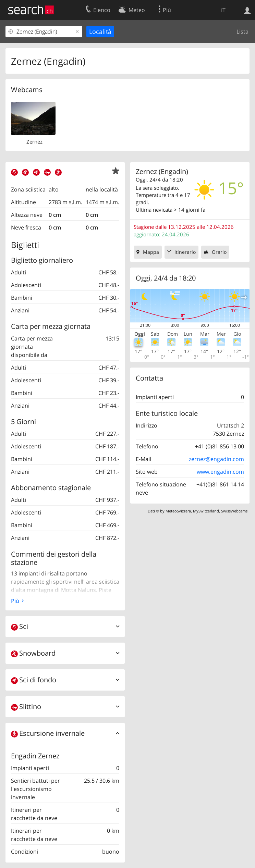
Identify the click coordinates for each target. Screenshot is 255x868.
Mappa (151, 252)
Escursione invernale (48, 733)
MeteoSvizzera (178, 511)
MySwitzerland (206, 511)
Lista (242, 32)
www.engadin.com (220, 472)
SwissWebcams (234, 511)
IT (223, 10)
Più (15, 601)
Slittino (26, 706)
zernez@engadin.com (216, 459)
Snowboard (33, 653)
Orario (219, 252)
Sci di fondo (34, 680)
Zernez (34, 141)
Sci (20, 626)
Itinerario (185, 252)
